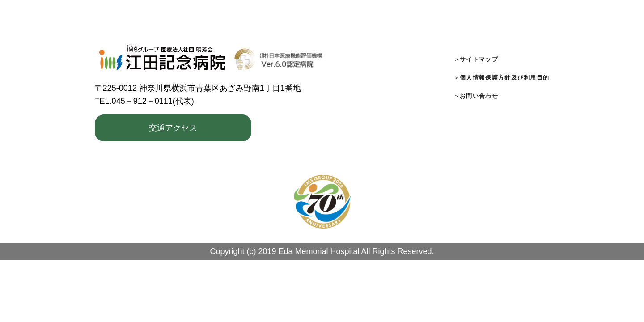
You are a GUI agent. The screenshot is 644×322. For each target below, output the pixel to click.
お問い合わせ (479, 96)
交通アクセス (173, 128)
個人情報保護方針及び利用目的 (504, 78)
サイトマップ (479, 59)
